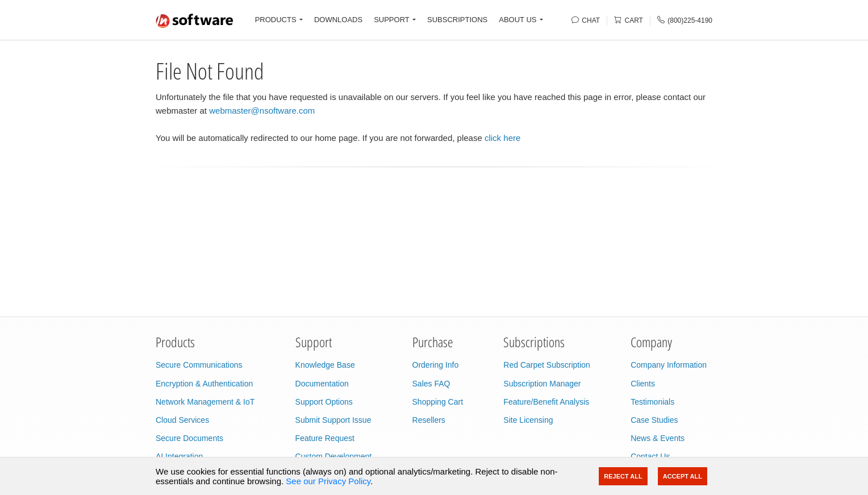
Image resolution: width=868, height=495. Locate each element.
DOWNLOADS (338, 20)
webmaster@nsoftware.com (262, 111)
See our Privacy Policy (328, 481)
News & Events (658, 438)
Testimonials (652, 402)
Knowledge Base (325, 365)
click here (502, 138)
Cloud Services (182, 420)
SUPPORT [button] (392, 20)
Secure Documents (189, 438)
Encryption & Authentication (204, 384)
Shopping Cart (438, 402)
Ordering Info (436, 365)
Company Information (669, 365)
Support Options (324, 402)
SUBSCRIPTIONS (457, 20)
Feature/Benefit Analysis (546, 402)
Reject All (623, 476)
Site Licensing (528, 420)
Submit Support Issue (333, 420)
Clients (643, 384)
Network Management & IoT (205, 402)
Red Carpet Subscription (547, 365)
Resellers (429, 420)
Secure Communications (199, 365)
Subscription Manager (542, 384)
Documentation (322, 384)
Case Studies (654, 420)
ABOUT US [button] (518, 20)
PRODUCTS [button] (276, 20)
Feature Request (325, 438)
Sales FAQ (431, 384)
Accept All (683, 476)
